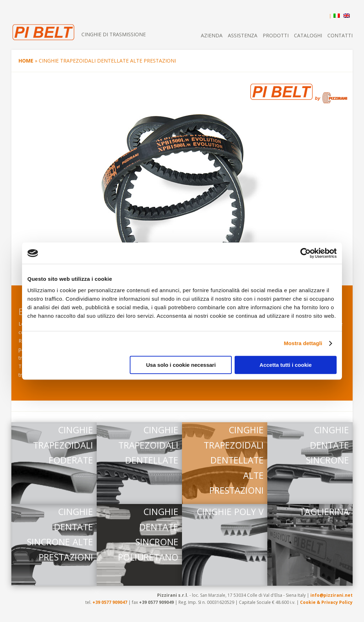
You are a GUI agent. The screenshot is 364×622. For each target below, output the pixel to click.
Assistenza (243, 35)
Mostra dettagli (303, 343)
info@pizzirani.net (331, 595)
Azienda (212, 35)
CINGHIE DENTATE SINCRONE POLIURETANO (148, 534)
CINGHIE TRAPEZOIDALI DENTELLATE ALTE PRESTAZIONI (234, 460)
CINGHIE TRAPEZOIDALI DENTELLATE (148, 445)
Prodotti (276, 35)
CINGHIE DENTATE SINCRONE (328, 445)
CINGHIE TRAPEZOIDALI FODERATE (63, 445)
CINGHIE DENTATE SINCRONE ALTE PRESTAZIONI (60, 534)
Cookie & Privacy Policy (326, 602)
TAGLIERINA (324, 511)
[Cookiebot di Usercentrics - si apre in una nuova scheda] (306, 253)
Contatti (340, 35)
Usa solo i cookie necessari (181, 365)
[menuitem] (335, 14)
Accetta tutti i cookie (286, 365)
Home (26, 61)
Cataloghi (308, 35)
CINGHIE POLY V (230, 511)
